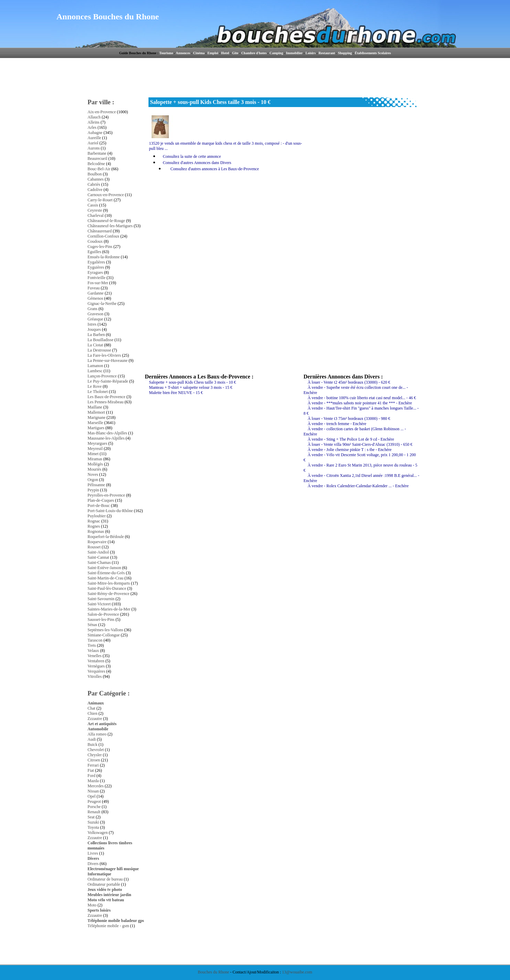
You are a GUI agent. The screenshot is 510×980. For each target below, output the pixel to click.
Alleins (94, 122)
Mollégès (95, 464)
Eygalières (97, 262)
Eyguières (96, 267)
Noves (93, 474)
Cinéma (199, 53)
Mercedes (96, 786)
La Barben (96, 335)
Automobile (98, 729)
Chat (92, 708)
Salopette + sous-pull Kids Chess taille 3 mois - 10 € (193, 382)
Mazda (93, 781)
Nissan (93, 791)
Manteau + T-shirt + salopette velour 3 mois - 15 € (191, 387)
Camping (276, 53)
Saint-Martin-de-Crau (106, 578)
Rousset (94, 547)
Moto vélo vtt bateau (106, 900)
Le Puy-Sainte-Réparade (108, 381)
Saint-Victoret (99, 604)
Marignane (97, 417)
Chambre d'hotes (254, 53)
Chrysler (95, 755)
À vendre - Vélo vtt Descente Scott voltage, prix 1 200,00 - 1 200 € (360, 457)
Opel (92, 796)
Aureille (94, 138)
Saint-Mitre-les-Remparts (109, 583)
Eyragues (95, 272)
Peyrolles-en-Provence (107, 495)
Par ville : (101, 102)
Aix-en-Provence (102, 112)
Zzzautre (95, 719)
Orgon (93, 480)
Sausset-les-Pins (101, 619)
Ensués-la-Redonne (104, 257)
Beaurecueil (98, 158)
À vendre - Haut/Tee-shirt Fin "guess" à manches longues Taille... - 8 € (361, 411)
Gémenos (95, 298)
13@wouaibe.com (297, 972)
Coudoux (95, 241)
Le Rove (95, 386)
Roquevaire (97, 542)
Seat (91, 817)
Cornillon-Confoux (104, 236)
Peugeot (94, 801)
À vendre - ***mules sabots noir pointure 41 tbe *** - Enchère (360, 403)
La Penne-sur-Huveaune (108, 361)
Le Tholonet (98, 392)
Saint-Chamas (99, 563)
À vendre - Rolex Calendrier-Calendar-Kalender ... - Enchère (358, 486)
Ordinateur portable (104, 884)
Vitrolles (95, 676)
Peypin (93, 490)
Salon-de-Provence (103, 614)
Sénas (93, 625)
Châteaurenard (100, 231)
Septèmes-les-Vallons (105, 630)
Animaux (96, 703)
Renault (94, 812)
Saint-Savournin (101, 599)
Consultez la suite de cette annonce (192, 156)
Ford (92, 776)
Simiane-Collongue (104, 635)
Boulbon (95, 174)
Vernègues (96, 666)
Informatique (100, 874)
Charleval (96, 215)
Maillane (95, 407)
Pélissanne (97, 485)
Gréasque (95, 319)
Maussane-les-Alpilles (106, 438)
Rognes (94, 526)
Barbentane (97, 153)
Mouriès (95, 469)
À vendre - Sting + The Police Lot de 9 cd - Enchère (351, 439)
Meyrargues (98, 443)
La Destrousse (99, 350)
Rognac (94, 521)
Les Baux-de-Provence (107, 397)
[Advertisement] (284, 78)
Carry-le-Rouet (100, 200)
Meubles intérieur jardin (109, 895)
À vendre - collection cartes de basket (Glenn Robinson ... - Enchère (355, 431)
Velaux (93, 651)
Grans (93, 309)
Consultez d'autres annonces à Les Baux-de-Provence (215, 169)
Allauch (94, 117)
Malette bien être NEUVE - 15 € (176, 393)
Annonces (183, 53)
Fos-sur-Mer (98, 283)
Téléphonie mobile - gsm (108, 926)
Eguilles (94, 252)
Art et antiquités (102, 724)
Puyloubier (97, 516)
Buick (93, 744)
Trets (92, 645)
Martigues (96, 428)
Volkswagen (98, 833)
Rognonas (96, 531)
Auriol (93, 143)
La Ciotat (95, 345)
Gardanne (96, 293)
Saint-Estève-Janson (104, 568)
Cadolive (95, 190)
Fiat (91, 770)
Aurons (94, 148)
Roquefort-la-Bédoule (106, 537)
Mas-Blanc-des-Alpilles (108, 433)
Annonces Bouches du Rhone (108, 17)
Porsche (94, 807)
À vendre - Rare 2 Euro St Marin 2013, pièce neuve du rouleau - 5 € (360, 468)
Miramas (95, 459)
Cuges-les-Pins (100, 247)
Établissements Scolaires (373, 53)
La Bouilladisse (101, 340)
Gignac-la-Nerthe (102, 304)
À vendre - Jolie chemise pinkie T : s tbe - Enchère (350, 450)
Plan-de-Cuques (101, 500)
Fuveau (94, 288)
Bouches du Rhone (214, 972)
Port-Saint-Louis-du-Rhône (110, 511)
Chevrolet (96, 750)
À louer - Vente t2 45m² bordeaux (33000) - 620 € (349, 382)
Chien (93, 713)
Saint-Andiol (98, 552)
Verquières (97, 671)
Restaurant (327, 53)
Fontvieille (97, 278)
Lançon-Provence (102, 376)
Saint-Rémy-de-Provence (109, 594)
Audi (92, 739)
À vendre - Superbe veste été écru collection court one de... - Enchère (356, 390)
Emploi (213, 53)
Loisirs (311, 53)
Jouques (94, 329)
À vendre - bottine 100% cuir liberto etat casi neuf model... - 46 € (362, 398)
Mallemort (97, 412)
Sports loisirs (99, 910)
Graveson (96, 314)
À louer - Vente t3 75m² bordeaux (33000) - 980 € (349, 419)
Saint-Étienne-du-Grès (106, 573)
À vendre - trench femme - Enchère (337, 424)
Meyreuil (95, 449)
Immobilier (294, 53)
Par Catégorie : (109, 693)
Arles (92, 127)
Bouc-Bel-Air (99, 169)
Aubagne (95, 133)
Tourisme (166, 53)
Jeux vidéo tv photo (105, 890)
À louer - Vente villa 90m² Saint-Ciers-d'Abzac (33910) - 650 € (360, 444)
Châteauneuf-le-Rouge (107, 221)
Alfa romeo (97, 734)
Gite (235, 53)
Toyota (93, 827)
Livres (93, 853)
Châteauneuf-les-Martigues (110, 226)
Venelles (95, 656)
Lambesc (95, 371)
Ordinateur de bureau (105, 879)
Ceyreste (95, 210)
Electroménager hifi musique (113, 869)
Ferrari (93, 765)
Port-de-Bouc (99, 506)
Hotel (225, 53)
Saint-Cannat (99, 557)
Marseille (95, 423)
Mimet (93, 454)
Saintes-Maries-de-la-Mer (109, 609)
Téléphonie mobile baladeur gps (116, 921)
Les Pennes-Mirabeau (106, 402)
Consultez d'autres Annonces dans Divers (197, 163)
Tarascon (95, 640)
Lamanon (95, 366)
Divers (93, 858)
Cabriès (94, 184)
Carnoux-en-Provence (106, 195)
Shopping (345, 53)
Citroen (94, 760)
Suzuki (93, 822)
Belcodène (97, 164)
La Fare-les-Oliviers (104, 355)
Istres (92, 324)
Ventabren (96, 661)
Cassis (93, 205)
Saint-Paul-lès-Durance (107, 588)
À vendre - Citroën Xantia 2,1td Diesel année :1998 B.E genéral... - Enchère (361, 478)
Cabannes (96, 179)
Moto (92, 905)
